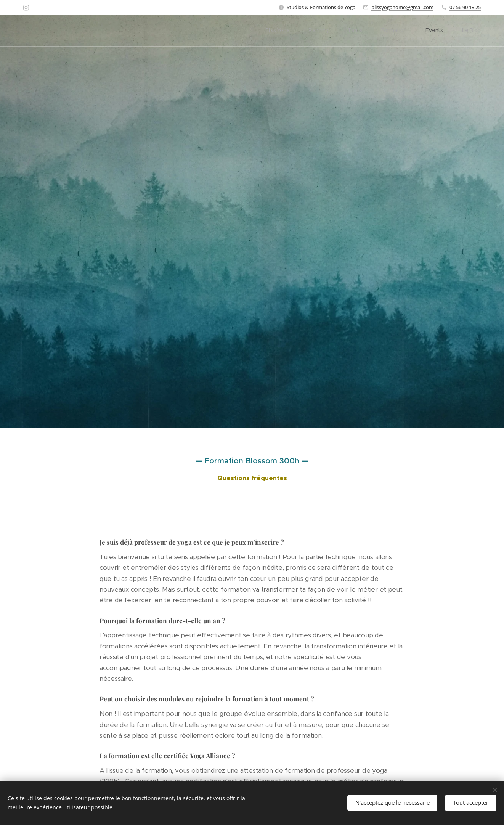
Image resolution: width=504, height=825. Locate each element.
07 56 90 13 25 (465, 7)
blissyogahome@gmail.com (402, 7)
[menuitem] (389, 31)
